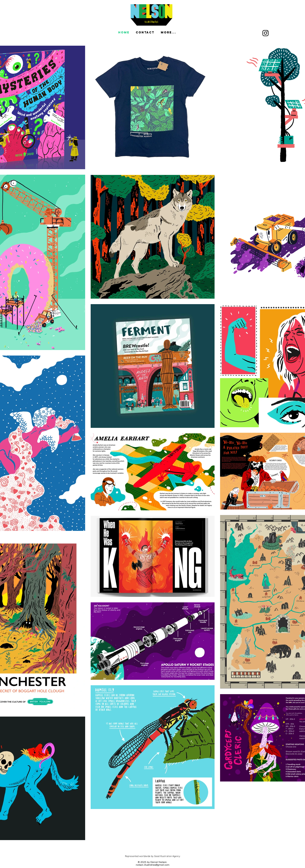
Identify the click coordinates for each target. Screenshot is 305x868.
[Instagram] (265, 33)
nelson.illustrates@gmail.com (153, 865)
